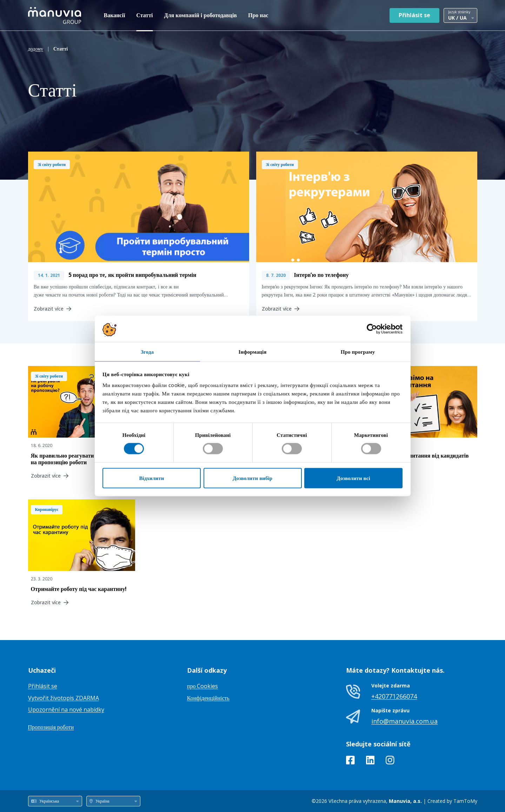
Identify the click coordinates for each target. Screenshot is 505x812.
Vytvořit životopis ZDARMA (64, 698)
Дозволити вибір (252, 478)
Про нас (258, 15)
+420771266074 (394, 696)
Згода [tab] (147, 352)
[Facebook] (350, 761)
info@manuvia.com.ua (404, 721)
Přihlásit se (414, 15)
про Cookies (203, 686)
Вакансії (115, 15)
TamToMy (465, 801)
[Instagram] (390, 761)
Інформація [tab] (252, 352)
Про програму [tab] (358, 352)
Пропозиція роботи (51, 727)
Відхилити (152, 478)
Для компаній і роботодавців (201, 15)
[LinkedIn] (370, 761)
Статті (144, 15)
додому (36, 49)
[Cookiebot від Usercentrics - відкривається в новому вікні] (372, 329)
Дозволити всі (353, 478)
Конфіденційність (208, 698)
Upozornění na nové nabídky (66, 710)
